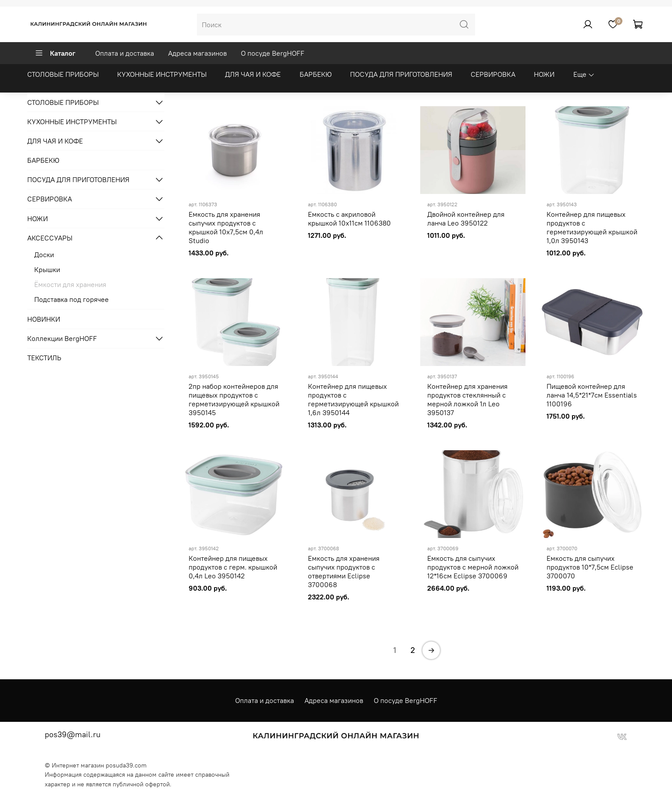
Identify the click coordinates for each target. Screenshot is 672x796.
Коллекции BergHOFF (62, 338)
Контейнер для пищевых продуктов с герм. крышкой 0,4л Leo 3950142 (233, 567)
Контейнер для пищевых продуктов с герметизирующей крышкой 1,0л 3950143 (592, 227)
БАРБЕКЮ (316, 74)
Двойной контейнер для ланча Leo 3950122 (466, 219)
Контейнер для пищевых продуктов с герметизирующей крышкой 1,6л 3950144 (353, 399)
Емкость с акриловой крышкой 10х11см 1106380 (349, 219)
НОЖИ (544, 74)
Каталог (55, 53)
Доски (44, 255)
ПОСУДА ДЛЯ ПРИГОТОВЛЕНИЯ (401, 74)
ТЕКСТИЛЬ (44, 358)
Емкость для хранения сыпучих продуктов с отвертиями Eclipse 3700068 (344, 571)
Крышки (47, 269)
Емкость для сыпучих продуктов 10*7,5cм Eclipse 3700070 (590, 567)
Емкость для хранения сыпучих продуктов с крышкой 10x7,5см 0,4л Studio (226, 227)
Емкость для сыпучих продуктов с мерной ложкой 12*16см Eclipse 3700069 (473, 567)
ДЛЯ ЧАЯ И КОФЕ (253, 74)
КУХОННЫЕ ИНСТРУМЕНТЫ (162, 74)
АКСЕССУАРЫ (50, 238)
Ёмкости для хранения (70, 284)
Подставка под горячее (71, 299)
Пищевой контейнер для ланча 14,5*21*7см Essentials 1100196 (592, 395)
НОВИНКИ (44, 319)
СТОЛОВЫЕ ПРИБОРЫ (63, 74)
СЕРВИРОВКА (493, 74)
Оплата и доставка (125, 53)
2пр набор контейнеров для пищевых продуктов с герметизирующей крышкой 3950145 (234, 399)
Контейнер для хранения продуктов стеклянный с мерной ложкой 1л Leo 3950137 (467, 399)
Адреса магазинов (197, 53)
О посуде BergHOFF (273, 53)
